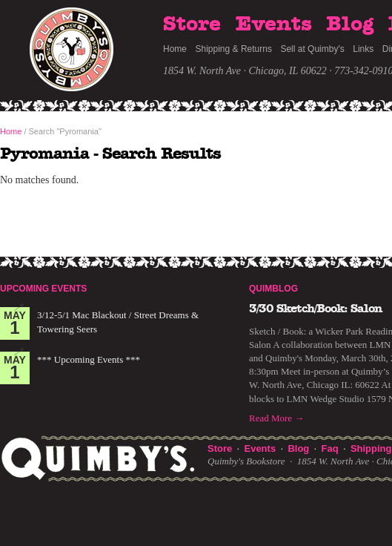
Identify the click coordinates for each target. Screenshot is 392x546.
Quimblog (273, 289)
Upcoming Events (43, 289)
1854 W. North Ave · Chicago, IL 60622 (245, 71)
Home (175, 49)
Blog (350, 24)
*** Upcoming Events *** (89, 359)
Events (274, 24)
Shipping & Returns (234, 49)
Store (192, 24)
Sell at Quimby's (312, 49)
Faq (330, 448)
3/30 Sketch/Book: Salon (316, 309)
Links (363, 49)
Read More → (276, 418)
